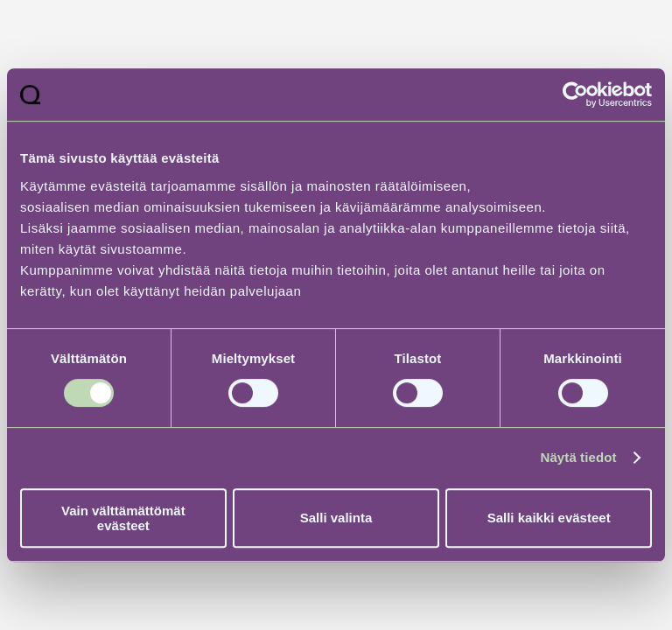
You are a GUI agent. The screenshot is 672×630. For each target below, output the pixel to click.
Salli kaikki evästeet (549, 518)
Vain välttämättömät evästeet (123, 518)
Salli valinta (336, 518)
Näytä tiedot (579, 457)
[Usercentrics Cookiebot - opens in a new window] (575, 94)
